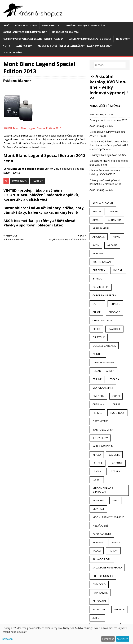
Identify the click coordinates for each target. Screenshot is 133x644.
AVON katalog (51, 25)
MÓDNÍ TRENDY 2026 (26, 25)
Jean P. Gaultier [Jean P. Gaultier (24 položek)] (103, 430)
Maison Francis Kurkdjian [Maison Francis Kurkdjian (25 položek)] (103, 490)
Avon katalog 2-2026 (101, 126)
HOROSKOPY (123, 39)
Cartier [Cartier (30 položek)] (97, 304)
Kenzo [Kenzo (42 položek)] (97, 455)
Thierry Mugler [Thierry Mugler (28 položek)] (103, 576)
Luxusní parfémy (13, 53)
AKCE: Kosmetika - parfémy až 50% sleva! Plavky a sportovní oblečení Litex (39, 223)
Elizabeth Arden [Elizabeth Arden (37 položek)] (103, 371)
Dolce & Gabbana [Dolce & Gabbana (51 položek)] (104, 346)
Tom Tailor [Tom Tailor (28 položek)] (100, 593)
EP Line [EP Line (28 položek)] (97, 379)
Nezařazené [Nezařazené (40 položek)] (100, 526)
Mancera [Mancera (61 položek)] (98, 500)
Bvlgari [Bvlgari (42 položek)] (118, 270)
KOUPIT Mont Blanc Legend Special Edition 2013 (32, 128)
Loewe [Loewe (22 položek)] (97, 480)
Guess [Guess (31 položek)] (116, 404)
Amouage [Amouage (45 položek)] (99, 237)
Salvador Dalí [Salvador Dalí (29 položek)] (102, 559)
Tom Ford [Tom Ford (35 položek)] (99, 584)
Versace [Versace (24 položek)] (119, 609)
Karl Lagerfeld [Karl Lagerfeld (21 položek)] (103, 446)
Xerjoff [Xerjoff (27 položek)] (97, 618)
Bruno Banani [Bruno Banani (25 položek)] (102, 262)
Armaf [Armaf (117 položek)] (117, 237)
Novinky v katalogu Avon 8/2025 (108, 155)
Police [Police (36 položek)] (116, 542)
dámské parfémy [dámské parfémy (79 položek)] (103, 362)
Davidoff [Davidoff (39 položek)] (114, 329)
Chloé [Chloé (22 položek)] (96, 312)
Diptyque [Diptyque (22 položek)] (99, 337)
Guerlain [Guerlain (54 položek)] (98, 404)
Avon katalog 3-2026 (101, 114)
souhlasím (123, 639)
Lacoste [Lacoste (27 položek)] (114, 455)
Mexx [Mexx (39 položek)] (116, 500)
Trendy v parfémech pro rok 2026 (108, 120)
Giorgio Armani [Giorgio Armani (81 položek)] (103, 388)
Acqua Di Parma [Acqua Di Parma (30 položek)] (103, 203)
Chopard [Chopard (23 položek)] (114, 312)
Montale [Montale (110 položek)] (98, 509)
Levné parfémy (24, 46)
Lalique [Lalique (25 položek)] (97, 463)
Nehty (6, 46)
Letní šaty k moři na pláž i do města (90, 39)
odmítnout (108, 639)
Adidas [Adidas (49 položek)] (97, 211)
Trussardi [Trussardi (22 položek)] (99, 601)
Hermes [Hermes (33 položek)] (97, 413)
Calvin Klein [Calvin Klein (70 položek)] (101, 287)
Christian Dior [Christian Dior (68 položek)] (102, 320)
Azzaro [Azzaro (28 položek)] (112, 245)
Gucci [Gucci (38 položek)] (116, 396)
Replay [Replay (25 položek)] (113, 551)
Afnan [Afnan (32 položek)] (114, 211)
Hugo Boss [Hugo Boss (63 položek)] (117, 413)
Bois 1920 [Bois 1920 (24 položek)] (98, 253)
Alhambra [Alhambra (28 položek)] (115, 220)
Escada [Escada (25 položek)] (114, 379)
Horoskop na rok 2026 (65, 32)
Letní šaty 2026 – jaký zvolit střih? (85, 25)
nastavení (8, 639)
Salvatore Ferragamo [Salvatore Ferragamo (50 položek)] (107, 568)
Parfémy (38, 181)
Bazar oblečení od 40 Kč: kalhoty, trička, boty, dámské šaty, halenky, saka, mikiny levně (44, 210)
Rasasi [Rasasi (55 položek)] (97, 551)
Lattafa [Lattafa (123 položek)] (115, 471)
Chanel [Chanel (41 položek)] (115, 304)
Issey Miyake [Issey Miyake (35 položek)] (100, 421)
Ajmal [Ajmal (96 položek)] (96, 220)
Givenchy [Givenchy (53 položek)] (98, 396)
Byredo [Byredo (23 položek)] (97, 279)
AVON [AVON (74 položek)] (96, 245)
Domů (6, 25)
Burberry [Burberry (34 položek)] (99, 270)
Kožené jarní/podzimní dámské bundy (25, 32)
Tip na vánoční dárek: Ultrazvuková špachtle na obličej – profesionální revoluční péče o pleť (109, 145)
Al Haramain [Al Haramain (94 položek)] (101, 228)
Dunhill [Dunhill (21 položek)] (98, 354)
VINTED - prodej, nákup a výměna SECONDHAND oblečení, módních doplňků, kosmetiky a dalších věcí (41, 195)
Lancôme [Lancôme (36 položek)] (117, 463)
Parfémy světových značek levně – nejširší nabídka (33, 39)
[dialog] (66, 634)
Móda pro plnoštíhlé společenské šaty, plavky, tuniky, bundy (75, 46)
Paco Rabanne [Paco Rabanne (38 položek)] (102, 534)
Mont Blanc (17, 81)
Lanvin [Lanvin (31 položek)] (97, 471)
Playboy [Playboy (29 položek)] (98, 542)
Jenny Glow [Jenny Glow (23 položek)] (100, 438)
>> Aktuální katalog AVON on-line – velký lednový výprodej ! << (109, 87)
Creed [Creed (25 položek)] (96, 329)
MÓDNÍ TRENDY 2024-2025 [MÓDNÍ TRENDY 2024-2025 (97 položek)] (108, 517)
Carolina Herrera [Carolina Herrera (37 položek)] (104, 295)
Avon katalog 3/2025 (101, 190)
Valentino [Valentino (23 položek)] (99, 609)
